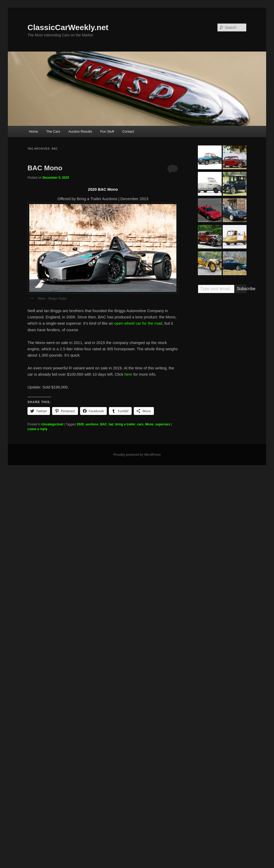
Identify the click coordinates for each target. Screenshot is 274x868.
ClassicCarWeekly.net (68, 27)
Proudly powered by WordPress (137, 455)
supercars (163, 424)
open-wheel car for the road (138, 323)
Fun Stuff (107, 131)
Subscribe (242, 289)
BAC (104, 424)
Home (33, 131)
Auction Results (80, 131)
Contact (128, 131)
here (128, 374)
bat (111, 424)
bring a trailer (125, 424)
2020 (80, 424)
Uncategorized (52, 424)
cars (140, 424)
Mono (149, 424)
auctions (92, 424)
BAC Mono (45, 168)
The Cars (53, 131)
